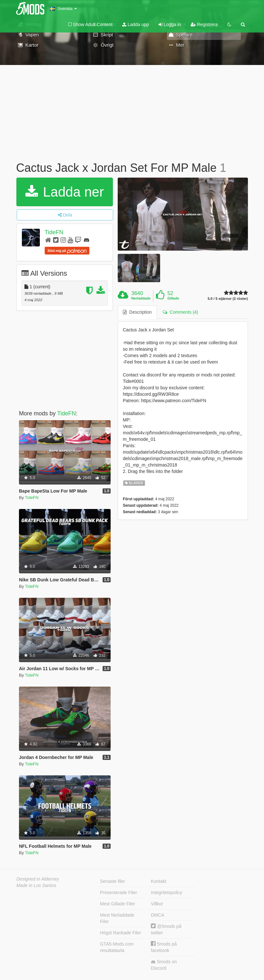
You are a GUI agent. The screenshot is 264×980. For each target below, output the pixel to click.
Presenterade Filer (118, 892)
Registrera (204, 24)
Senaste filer (113, 881)
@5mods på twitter (166, 929)
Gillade (173, 298)
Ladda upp (136, 24)
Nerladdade (141, 298)
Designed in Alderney (38, 879)
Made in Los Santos (36, 885)
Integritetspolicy (166, 892)
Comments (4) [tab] (180, 312)
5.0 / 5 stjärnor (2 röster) (228, 299)
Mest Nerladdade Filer (117, 918)
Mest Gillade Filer (118, 904)
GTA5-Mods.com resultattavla (117, 947)
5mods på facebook (164, 947)
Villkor (157, 904)
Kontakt (158, 881)
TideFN (54, 232)
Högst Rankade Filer (121, 933)
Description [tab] (137, 312)
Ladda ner (65, 192)
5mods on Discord (164, 965)
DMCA (157, 915)
